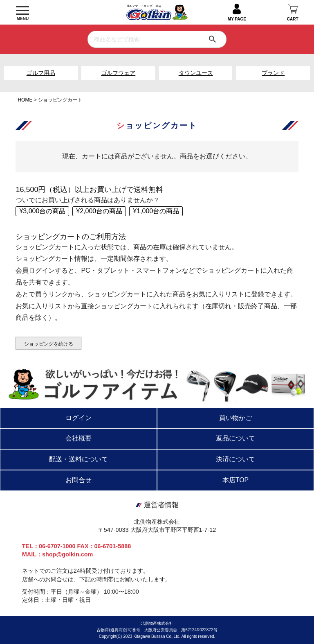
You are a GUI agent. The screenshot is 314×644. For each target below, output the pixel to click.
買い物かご (235, 418)
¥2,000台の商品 (99, 211)
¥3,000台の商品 (42, 211)
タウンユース (196, 73)
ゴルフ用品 (41, 73)
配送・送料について (78, 459)
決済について (235, 459)
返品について (235, 438)
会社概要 (78, 438)
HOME (25, 100)
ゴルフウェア (118, 73)
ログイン (78, 418)
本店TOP (236, 480)
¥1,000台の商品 (156, 211)
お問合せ (78, 480)
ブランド (273, 73)
